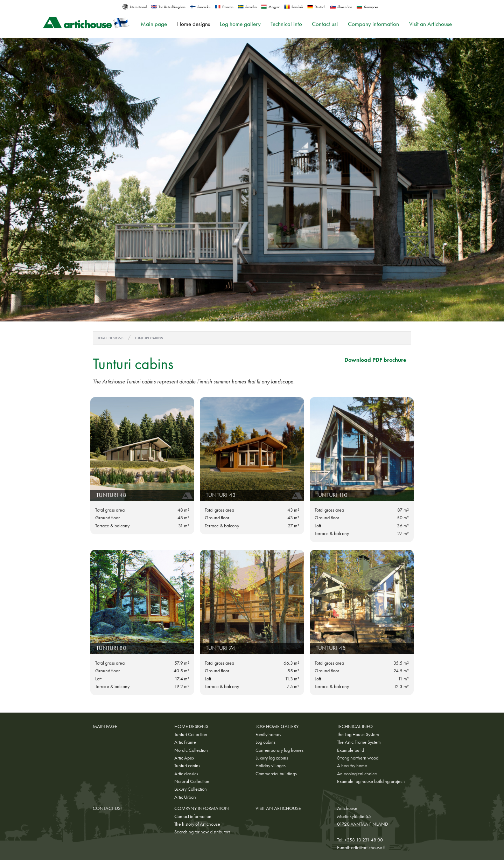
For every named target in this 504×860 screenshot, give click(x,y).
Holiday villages (271, 765)
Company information (373, 24)
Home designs (194, 24)
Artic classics (186, 774)
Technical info (286, 24)
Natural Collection (192, 781)
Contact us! (325, 24)
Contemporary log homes (279, 750)
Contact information (193, 816)
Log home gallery (240, 24)
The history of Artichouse (197, 824)
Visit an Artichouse (430, 24)
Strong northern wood (358, 758)
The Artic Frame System (359, 742)
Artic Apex (184, 758)
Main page (154, 24)
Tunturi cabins (149, 338)
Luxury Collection (191, 789)
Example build (351, 750)
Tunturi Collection (191, 734)
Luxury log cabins (272, 758)
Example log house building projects (371, 781)
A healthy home (352, 765)
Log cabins (265, 742)
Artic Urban (185, 797)
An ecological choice (357, 774)
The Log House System (358, 734)
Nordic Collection (191, 750)
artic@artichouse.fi (368, 847)
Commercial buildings (276, 774)
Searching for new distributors (202, 832)
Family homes (268, 734)
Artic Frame (185, 742)
